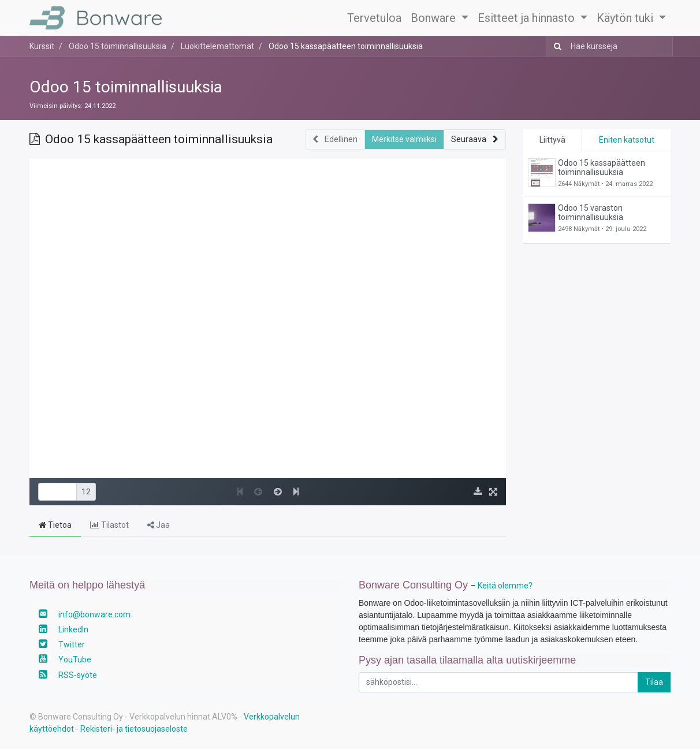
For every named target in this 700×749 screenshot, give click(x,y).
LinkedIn (73, 629)
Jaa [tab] (159, 525)
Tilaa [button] (654, 682)
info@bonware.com (94, 614)
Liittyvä (552, 140)
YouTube (75, 659)
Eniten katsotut (627, 140)
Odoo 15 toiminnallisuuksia (126, 87)
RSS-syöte (78, 675)
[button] (475, 139)
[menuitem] (374, 18)
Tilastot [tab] (109, 525)
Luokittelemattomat (217, 46)
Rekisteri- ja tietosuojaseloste (134, 729)
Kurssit (42, 46)
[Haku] (555, 46)
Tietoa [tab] (55, 525)
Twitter (72, 644)
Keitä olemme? (505, 586)
